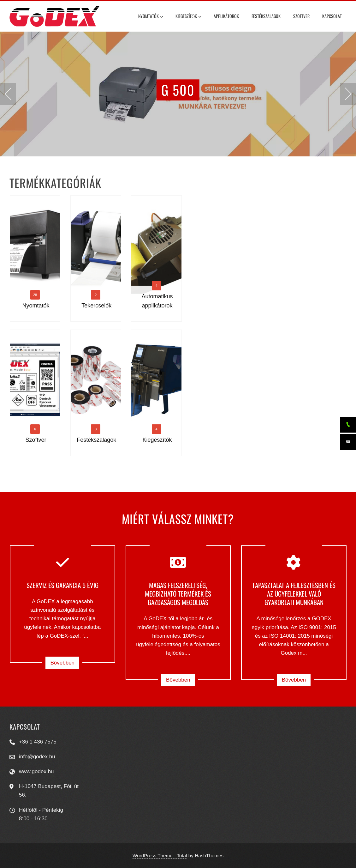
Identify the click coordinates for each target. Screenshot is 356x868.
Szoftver (301, 16)
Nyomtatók (151, 17)
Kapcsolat (332, 16)
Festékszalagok (266, 16)
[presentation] (8, 94)
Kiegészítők (188, 17)
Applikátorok (226, 16)
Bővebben (62, 663)
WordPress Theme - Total (160, 856)
